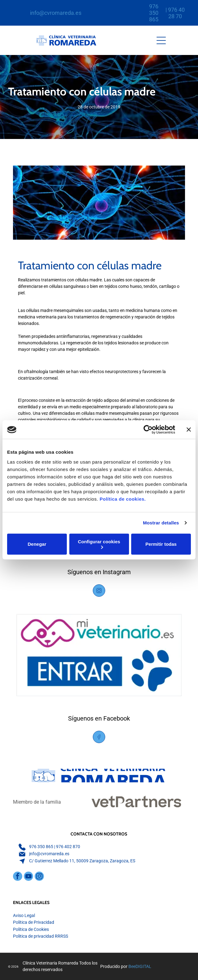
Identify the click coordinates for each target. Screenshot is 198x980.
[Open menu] (161, 40)
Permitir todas (161, 544)
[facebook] (18, 877)
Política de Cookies (31, 929)
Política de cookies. (123, 499)
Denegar (37, 544)
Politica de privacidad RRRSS (41, 936)
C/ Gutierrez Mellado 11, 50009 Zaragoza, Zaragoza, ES (82, 861)
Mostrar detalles (161, 523)
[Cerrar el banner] (189, 430)
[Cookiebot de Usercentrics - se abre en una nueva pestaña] (148, 430)
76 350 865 (42, 847)
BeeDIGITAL (140, 966)
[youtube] (28, 877)
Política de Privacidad (34, 922)
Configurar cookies (99, 544)
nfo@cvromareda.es (50, 854)
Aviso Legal (24, 915)
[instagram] (39, 877)
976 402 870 (68, 847)
